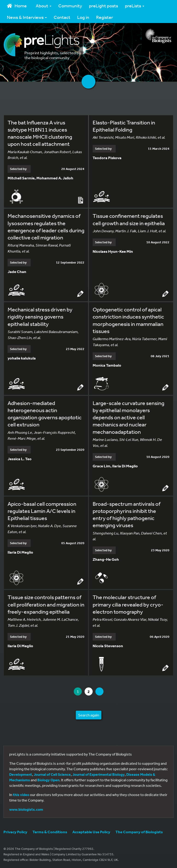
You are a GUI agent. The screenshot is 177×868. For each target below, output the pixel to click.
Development (21, 774)
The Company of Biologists (139, 832)
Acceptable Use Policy (91, 832)
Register (105, 17)
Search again (89, 715)
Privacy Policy (15, 832)
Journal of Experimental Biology (99, 774)
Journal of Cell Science (52, 774)
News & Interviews (27, 17)
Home (17, 6)
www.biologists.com (26, 809)
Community (70, 6)
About (44, 6)
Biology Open (48, 780)
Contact (62, 17)
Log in (83, 17)
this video (21, 795)
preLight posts (103, 6)
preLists (135, 6)
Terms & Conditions (50, 832)
